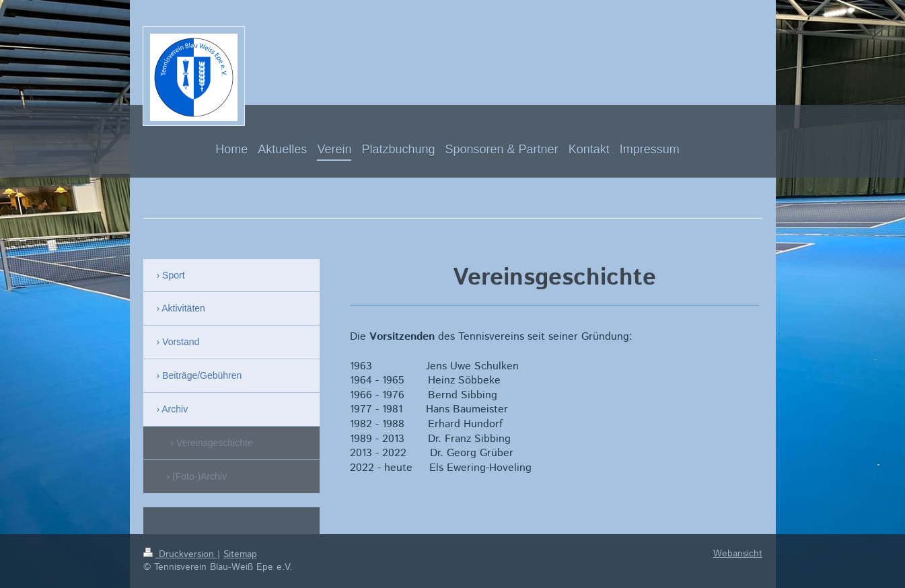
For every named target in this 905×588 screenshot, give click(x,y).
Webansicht (738, 554)
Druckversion (180, 554)
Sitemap (240, 554)
